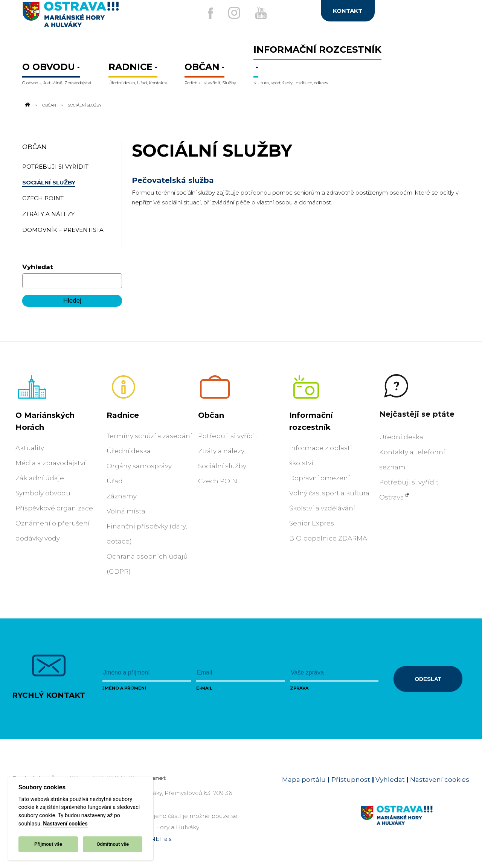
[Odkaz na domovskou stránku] (27, 105)
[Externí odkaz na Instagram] (233, 13)
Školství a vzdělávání (322, 508)
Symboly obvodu (43, 493)
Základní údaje (40, 478)
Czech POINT (219, 481)
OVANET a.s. (155, 839)
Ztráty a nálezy (221, 451)
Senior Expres (312, 523)
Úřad (115, 481)
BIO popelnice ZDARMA (328, 538)
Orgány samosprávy (139, 466)
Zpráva (299, 688)
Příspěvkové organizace (54, 508)
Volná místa (126, 511)
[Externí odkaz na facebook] (207, 13)
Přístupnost (351, 780)
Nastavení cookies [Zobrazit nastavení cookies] (440, 780)
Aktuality (30, 448)
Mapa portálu (304, 780)
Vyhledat (38, 267)
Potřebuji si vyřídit (228, 436)
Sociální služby (222, 466)
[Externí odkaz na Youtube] (262, 13)
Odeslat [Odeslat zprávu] (428, 679)
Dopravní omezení (320, 478)
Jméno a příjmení (124, 688)
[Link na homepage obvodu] (415, 824)
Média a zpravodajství (50, 463)
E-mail (204, 688)
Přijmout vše (48, 844)
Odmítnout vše (113, 844)
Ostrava (392, 497)
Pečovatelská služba (173, 180)
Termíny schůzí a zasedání (149, 436)
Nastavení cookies (65, 824)
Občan (49, 105)
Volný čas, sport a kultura (329, 493)
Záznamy (122, 496)
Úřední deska (129, 451)
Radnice (123, 415)
